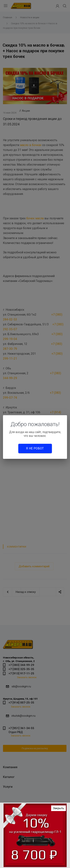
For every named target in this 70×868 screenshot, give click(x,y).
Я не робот (35, 448)
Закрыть (59, 808)
